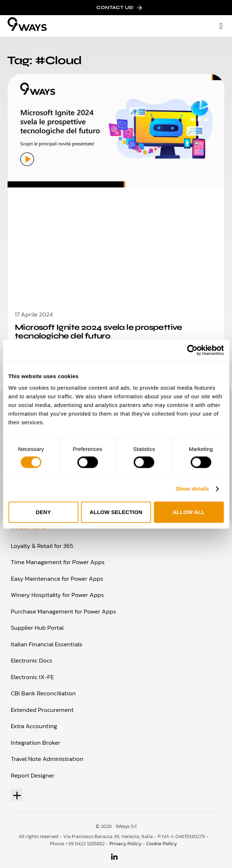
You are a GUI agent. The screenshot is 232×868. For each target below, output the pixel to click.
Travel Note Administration (47, 759)
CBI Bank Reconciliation (43, 693)
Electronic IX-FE (32, 677)
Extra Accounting (34, 726)
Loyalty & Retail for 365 (42, 546)
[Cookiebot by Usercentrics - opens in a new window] (192, 350)
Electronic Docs (32, 660)
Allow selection (116, 512)
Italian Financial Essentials (47, 644)
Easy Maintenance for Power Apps (57, 579)
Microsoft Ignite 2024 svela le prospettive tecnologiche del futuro (99, 332)
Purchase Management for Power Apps (64, 611)
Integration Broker (36, 743)
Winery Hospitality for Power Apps (57, 595)
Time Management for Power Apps (58, 562)
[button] (221, 26)
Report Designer (33, 775)
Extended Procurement (42, 710)
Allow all (189, 512)
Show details (192, 489)
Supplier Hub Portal (37, 628)
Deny (43, 512)
